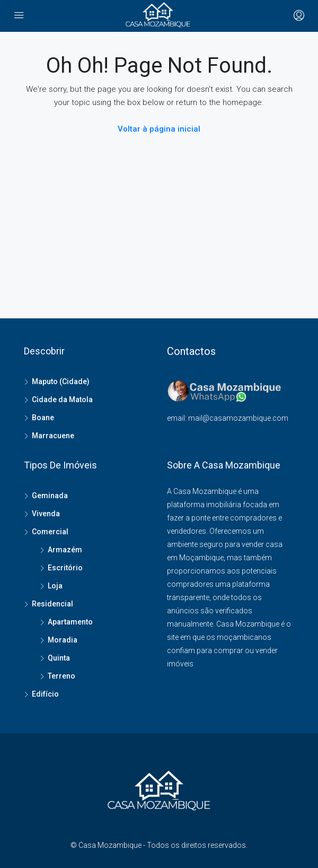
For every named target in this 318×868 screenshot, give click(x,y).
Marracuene (53, 436)
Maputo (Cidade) (61, 381)
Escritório (65, 568)
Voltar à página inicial (159, 129)
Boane (43, 418)
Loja (55, 586)
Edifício (45, 694)
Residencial (52, 604)
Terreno (61, 676)
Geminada (50, 496)
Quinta (59, 658)
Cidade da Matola (62, 400)
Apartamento (70, 622)
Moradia (63, 640)
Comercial (50, 532)
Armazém (65, 550)
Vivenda (46, 514)
